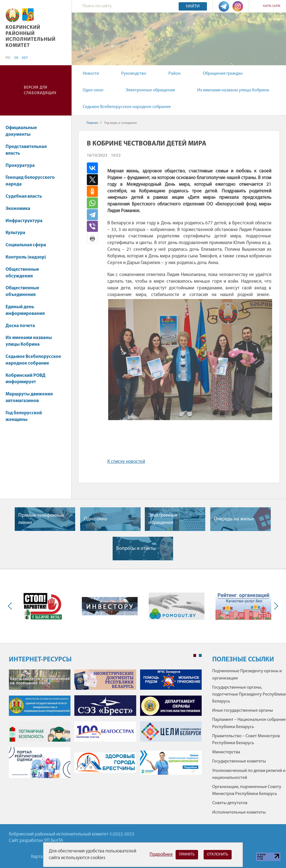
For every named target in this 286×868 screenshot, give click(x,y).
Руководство (134, 74)
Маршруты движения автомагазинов (29, 397)
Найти (193, 6)
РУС (8, 58)
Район (174, 74)
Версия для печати (92, 238)
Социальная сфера (28, 245)
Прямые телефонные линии (41, 519)
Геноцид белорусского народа (30, 181)
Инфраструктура (27, 221)
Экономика (21, 209)
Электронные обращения (150, 90)
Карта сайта (272, 6)
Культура (18, 233)
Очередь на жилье (234, 519)
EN (16, 58)
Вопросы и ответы (136, 549)
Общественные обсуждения (22, 273)
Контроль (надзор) (28, 257)
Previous (11, 606)
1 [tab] (195, 656)
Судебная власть (24, 196)
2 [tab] (200, 656)
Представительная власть (26, 150)
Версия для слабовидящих (40, 90)
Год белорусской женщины (24, 416)
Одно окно (93, 90)
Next (275, 606)
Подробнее (161, 855)
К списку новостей (126, 462)
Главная (92, 123)
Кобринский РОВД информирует (26, 379)
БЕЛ (25, 58)
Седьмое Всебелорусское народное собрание (127, 107)
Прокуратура (23, 166)
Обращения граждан (223, 74)
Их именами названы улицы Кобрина (233, 90)
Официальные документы (21, 131)
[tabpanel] (105, 727)
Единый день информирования (25, 310)
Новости (91, 74)
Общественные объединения (22, 291)
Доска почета (20, 326)
